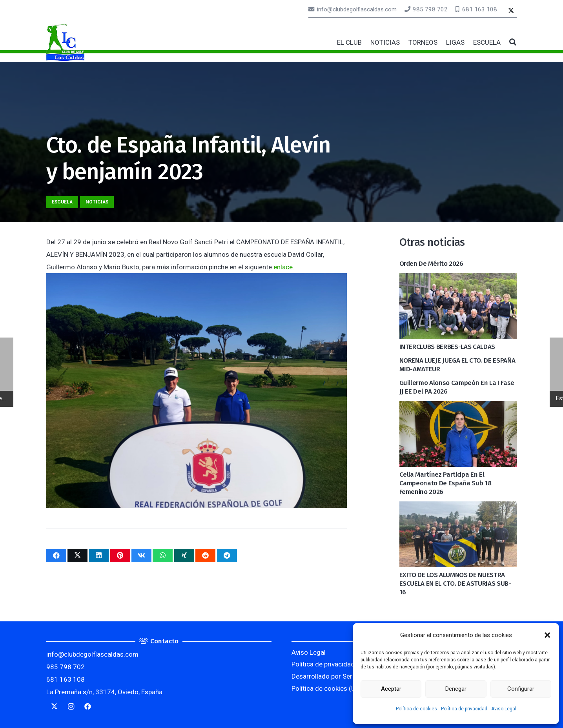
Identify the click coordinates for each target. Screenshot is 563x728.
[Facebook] (88, 707)
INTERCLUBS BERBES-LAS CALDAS (447, 347)
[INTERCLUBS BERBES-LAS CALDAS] (458, 280)
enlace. (284, 267)
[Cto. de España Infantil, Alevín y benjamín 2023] (197, 280)
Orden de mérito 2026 (431, 264)
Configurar (521, 689)
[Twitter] (511, 11)
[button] (547, 635)
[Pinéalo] (120, 556)
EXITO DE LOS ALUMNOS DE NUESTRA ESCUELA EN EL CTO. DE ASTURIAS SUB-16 (455, 584)
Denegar (456, 689)
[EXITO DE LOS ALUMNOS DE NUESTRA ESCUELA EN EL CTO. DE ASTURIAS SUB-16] (458, 508)
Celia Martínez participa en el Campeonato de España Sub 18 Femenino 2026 (445, 483)
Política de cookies (416, 709)
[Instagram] (71, 707)
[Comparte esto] (56, 556)
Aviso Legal (504, 709)
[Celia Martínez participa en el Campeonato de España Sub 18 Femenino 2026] (458, 407)
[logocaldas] (65, 42)
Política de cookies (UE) (326, 688)
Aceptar (391, 689)
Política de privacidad (464, 709)
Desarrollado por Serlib (325, 676)
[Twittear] (77, 556)
